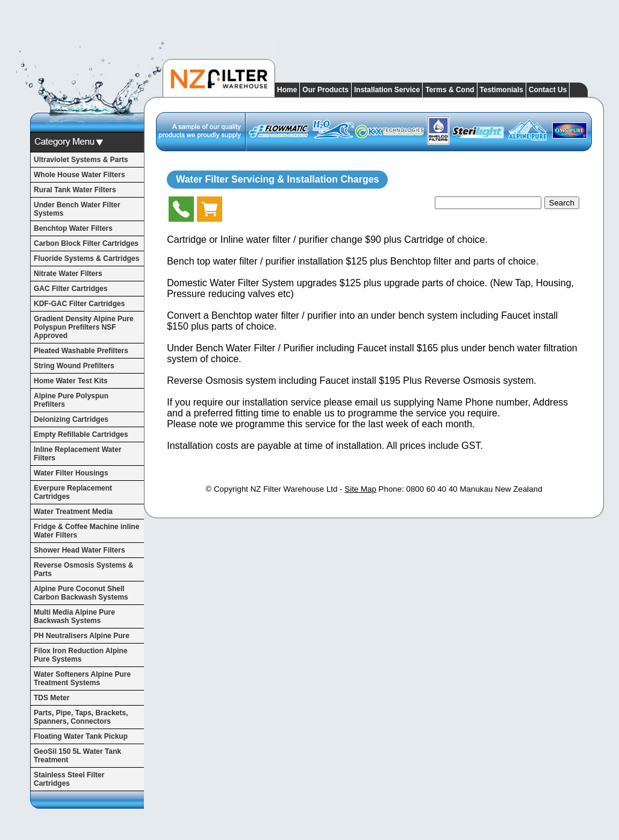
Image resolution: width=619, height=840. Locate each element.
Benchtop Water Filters (73, 228)
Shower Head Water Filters (79, 550)
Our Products (325, 90)
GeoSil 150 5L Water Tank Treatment (77, 756)
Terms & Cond (449, 90)
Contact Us (548, 90)
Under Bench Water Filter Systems (77, 209)
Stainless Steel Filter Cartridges (69, 779)
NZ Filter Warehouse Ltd (294, 489)
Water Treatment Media (73, 512)
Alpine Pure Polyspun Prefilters (71, 400)
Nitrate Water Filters (68, 274)
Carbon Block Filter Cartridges (86, 243)
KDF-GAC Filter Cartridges (79, 304)
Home (287, 90)
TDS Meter (51, 698)
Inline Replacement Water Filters (78, 454)
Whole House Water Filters (79, 175)
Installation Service (387, 90)
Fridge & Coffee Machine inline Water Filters (86, 531)
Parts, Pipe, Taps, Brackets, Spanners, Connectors (81, 717)
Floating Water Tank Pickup (81, 736)
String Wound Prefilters (74, 366)
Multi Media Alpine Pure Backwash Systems (74, 616)
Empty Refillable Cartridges (81, 434)
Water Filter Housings (71, 473)
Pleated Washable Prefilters (81, 351)
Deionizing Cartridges (71, 419)
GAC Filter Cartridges (71, 289)
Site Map (360, 489)
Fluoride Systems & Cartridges (86, 259)
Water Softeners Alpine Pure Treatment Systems (82, 679)
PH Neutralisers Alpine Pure (82, 636)
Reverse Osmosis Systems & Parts (83, 569)
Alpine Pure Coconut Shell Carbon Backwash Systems (81, 593)
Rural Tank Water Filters (75, 190)
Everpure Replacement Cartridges (73, 492)
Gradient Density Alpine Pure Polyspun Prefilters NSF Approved (84, 327)
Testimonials (502, 90)
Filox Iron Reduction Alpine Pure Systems (81, 655)
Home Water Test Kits (71, 381)
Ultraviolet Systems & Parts (81, 160)
